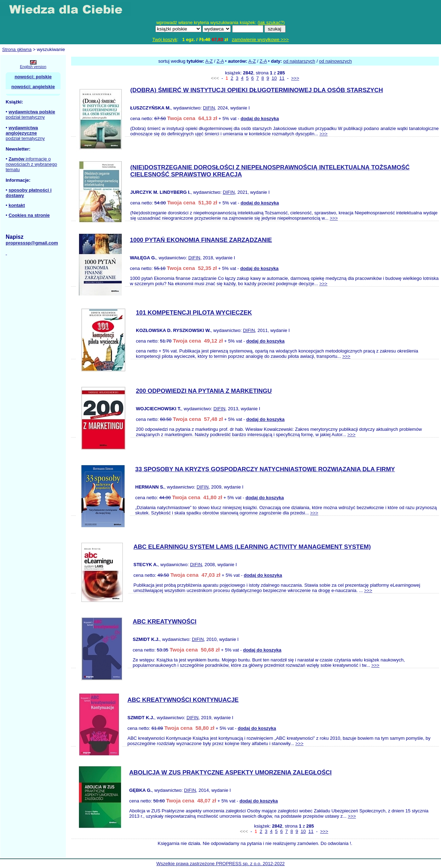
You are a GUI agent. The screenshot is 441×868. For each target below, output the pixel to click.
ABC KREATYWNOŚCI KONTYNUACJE (183, 700)
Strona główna (17, 49)
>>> (295, 78)
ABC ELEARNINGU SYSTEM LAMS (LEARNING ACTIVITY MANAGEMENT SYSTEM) (252, 547)
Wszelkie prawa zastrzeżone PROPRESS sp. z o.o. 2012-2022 (221, 864)
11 (282, 78)
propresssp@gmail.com (32, 243)
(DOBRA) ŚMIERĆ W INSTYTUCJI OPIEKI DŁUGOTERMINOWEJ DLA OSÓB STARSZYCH (257, 90)
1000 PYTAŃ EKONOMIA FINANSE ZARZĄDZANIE (201, 240)
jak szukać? (271, 22)
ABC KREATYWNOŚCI (165, 622)
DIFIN (209, 108)
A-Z (209, 61)
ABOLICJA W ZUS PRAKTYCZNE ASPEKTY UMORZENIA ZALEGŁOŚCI (230, 773)
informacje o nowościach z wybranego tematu (31, 164)
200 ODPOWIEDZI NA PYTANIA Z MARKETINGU (204, 391)
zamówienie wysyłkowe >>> (260, 40)
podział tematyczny (25, 117)
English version (33, 67)
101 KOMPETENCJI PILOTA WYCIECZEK (194, 313)
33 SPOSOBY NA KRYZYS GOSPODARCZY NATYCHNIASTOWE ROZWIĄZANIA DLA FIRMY (265, 469)
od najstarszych (299, 61)
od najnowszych (335, 61)
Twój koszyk (165, 40)
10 (274, 78)
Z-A (220, 61)
